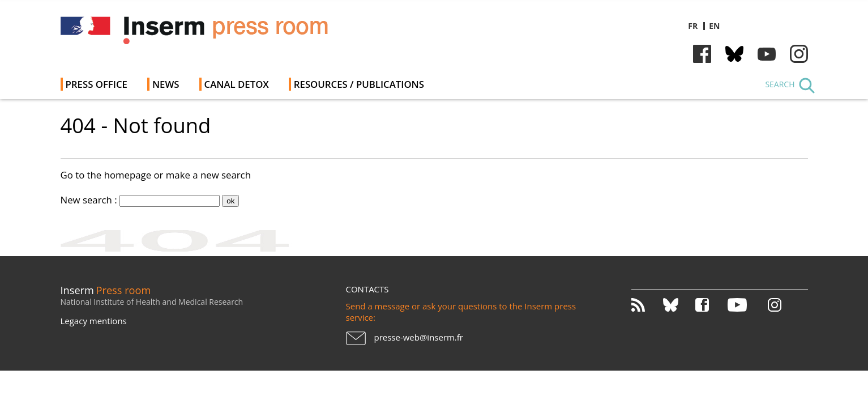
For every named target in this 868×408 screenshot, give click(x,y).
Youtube (767, 54)
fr (693, 26)
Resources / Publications (359, 84)
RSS (646, 305)
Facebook (702, 54)
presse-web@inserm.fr (419, 337)
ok (230, 201)
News (166, 84)
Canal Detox (237, 84)
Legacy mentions (94, 321)
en (714, 26)
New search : (89, 200)
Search (780, 84)
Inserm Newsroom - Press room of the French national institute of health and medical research (221, 34)
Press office (97, 84)
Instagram (799, 54)
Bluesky (734, 54)
